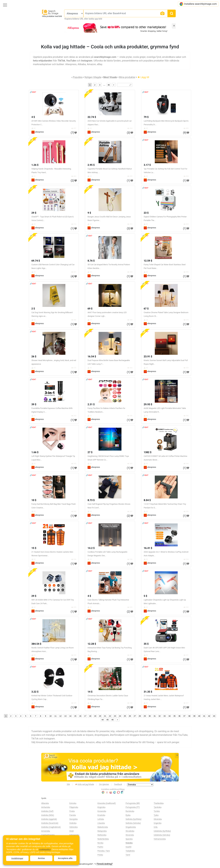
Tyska (156, 815)
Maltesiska (102, 835)
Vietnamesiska (160, 839)
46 (109, 85)
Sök (68, 784)
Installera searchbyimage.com (198, 4)
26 (130, 716)
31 (155, 716)
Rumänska (130, 811)
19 (95, 716)
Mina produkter (127, 77)
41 (204, 716)
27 (135, 716)
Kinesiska (73, 855)
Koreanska (102, 811)
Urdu (156, 827)
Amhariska (46, 807)
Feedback (118, 784)
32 (160, 716)
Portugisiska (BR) (133, 803)
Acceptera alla (65, 858)
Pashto (100, 847)
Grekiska (73, 823)
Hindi (71, 831)
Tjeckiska (158, 807)
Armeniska (46, 831)
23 (115, 716)
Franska (73, 815)
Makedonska (103, 827)
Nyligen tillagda (93, 77)
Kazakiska (73, 851)
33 (164, 716)
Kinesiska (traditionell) (107, 803)
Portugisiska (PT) (133, 807)
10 (50, 716)
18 (90, 716)
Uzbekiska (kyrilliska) (162, 831)
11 (55, 716)
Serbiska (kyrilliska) (134, 819)
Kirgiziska (101, 807)
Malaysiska (102, 831)
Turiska (157, 811)
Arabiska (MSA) (48, 815)
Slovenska (130, 835)
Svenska (129, 843)
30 (150, 716)
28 (140, 716)
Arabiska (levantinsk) (50, 823)
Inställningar (17, 858)
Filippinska (74, 807)
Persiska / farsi (104, 851)
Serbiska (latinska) (133, 823)
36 (179, 716)
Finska (72, 811)
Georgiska (73, 819)
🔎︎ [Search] (130, 85)
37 (184, 716)
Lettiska (101, 819)
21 (105, 716)
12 (60, 716)
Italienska (73, 843)
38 (189, 716)
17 (85, 716)
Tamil (128, 855)
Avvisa (41, 858)
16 (80, 716)
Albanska (45, 803)
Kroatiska (101, 815)
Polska (100, 855)
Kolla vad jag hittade (85, 785)
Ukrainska (158, 819)
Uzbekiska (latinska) (162, 835)
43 (214, 716)
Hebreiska (73, 827)
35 (174, 716)
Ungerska (158, 823)
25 (125, 716)
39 (194, 716)
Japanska (73, 847)
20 (100, 716)
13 (65, 716)
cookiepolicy (45, 849)
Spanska (129, 839)
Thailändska (159, 803)
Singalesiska (131, 827)
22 (110, 716)
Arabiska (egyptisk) (49, 819)
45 (107, 720)
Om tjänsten (104, 784)
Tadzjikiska (130, 851)
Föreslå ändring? (105, 864)
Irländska (73, 839)
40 (199, 716)
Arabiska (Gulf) (47, 811)
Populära (78, 77)
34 (170, 716)
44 (103, 720)
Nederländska (103, 839)
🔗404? (33, 92)
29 (145, 716)
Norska (100, 843)
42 (209, 716)
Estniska (73, 803)
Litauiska (101, 823)
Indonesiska (74, 835)
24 (120, 716)
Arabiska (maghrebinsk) (51, 827)
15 (75, 716)
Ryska (128, 815)
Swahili (128, 847)
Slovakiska (130, 831)
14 (70, 716)
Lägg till (143, 77)
